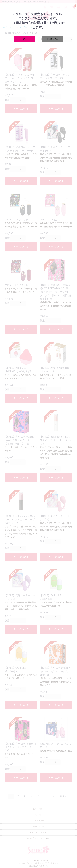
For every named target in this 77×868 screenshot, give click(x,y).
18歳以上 (25, 39)
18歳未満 (52, 39)
